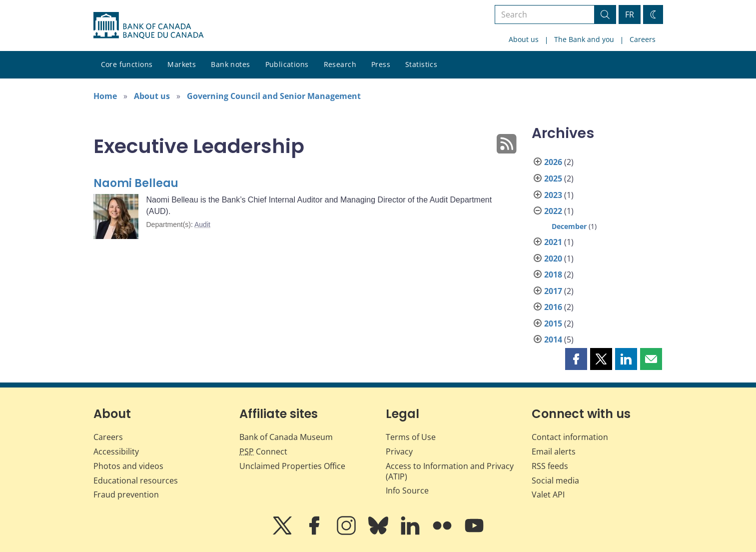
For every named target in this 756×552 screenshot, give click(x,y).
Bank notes (230, 64)
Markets (182, 64)
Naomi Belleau (136, 183)
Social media (555, 480)
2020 (553, 258)
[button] (576, 359)
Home (105, 96)
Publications (287, 64)
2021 (553, 242)
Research (340, 64)
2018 (553, 274)
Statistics (421, 64)
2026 (553, 162)
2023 (553, 195)
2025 (553, 178)
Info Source (407, 490)
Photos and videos (128, 466)
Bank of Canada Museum (286, 437)
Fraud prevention (126, 494)
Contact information (570, 437)
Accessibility (116, 451)
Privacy (399, 451)
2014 (553, 339)
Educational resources (136, 480)
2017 (553, 291)
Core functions (127, 64)
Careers (643, 39)
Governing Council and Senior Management (274, 96)
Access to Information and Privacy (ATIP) (450, 471)
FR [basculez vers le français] (630, 14)
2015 (553, 323)
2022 (553, 211)
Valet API (548, 494)
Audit (202, 224)
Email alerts (554, 451)
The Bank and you (584, 39)
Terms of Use (411, 437)
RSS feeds (550, 466)
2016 (553, 307)
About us (524, 39)
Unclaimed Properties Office (292, 466)
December (569, 226)
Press (381, 64)
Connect (263, 451)
